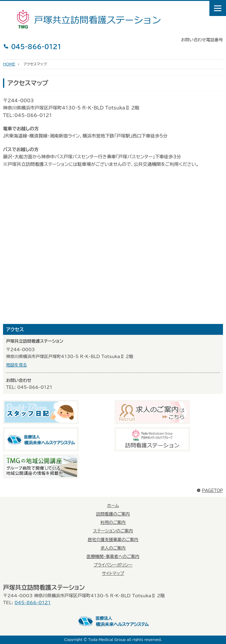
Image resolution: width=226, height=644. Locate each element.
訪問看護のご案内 (113, 514)
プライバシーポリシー (113, 565)
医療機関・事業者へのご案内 (113, 557)
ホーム (113, 506)
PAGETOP (210, 491)
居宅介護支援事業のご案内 (113, 540)
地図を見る (16, 365)
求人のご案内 (113, 548)
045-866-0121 (32, 46)
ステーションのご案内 (113, 531)
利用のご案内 (113, 522)
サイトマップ (113, 573)
